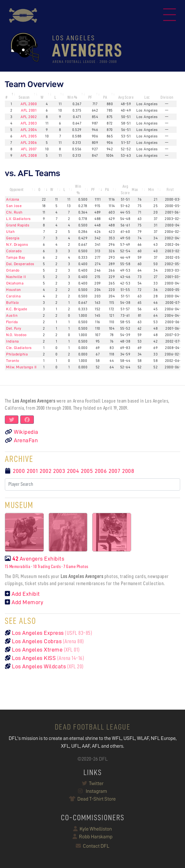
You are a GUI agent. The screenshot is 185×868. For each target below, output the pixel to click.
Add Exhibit (22, 594)
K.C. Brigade (17, 309)
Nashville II (16, 277)
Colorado (14, 251)
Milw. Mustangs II (21, 367)
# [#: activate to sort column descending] (7, 97)
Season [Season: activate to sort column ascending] (24, 97)
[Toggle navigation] (170, 15)
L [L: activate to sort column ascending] (55, 97)
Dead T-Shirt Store (93, 799)
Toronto (13, 361)
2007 (114, 471)
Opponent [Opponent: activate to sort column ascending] (17, 190)
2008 (128, 471)
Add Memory (24, 602)
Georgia (13, 238)
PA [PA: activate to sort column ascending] (105, 97)
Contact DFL (92, 846)
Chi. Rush (14, 212)
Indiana (13, 341)
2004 (73, 471)
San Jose (14, 206)
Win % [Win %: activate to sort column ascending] (72, 97)
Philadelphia (17, 354)
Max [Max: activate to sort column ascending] (135, 190)
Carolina (13, 296)
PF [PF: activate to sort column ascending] (90, 97)
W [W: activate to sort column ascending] (42, 97)
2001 (32, 471)
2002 (45, 471)
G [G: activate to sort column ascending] (39, 190)
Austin (12, 315)
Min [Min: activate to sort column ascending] (151, 190)
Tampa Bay (16, 257)
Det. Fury (14, 328)
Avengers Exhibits (34, 559)
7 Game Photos (76, 566)
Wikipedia (22, 432)
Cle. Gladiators (19, 348)
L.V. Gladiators (19, 219)
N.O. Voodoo (16, 335)
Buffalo (13, 303)
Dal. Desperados (20, 264)
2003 (59, 471)
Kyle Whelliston (92, 829)
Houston (14, 290)
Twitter (93, 783)
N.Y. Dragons (17, 244)
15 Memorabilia (18, 566)
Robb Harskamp (92, 837)
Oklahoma (15, 283)
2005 (87, 471)
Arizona (13, 199)
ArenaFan (21, 440)
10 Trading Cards (47, 566)
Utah (10, 232)
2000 (19, 471)
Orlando (13, 270)
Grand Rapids (18, 225)
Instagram (92, 791)
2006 (101, 471)
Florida (12, 322)
